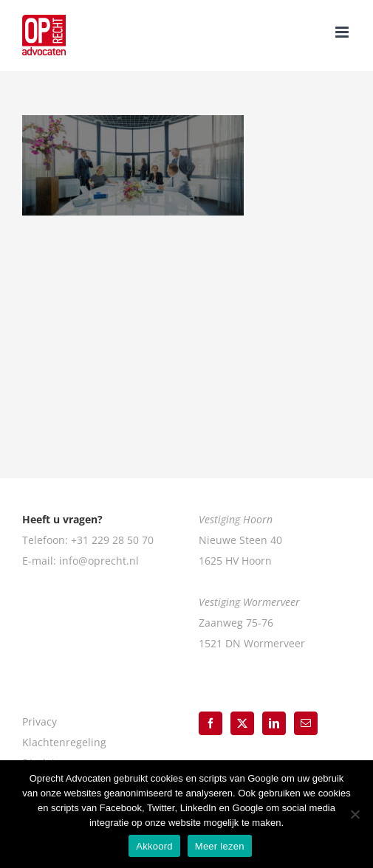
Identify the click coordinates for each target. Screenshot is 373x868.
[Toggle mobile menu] (343, 32)
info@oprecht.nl (99, 561)
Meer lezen (220, 846)
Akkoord (154, 846)
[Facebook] (211, 723)
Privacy (40, 721)
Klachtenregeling (64, 742)
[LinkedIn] (274, 723)
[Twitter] (242, 723)
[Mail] (306, 723)
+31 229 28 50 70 (112, 540)
